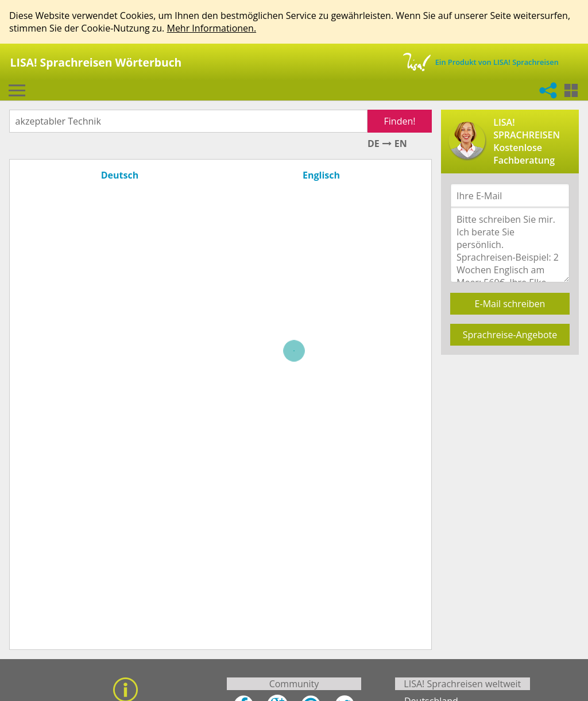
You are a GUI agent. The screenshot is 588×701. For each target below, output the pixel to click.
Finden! (400, 121)
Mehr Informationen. (211, 28)
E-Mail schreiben (510, 304)
